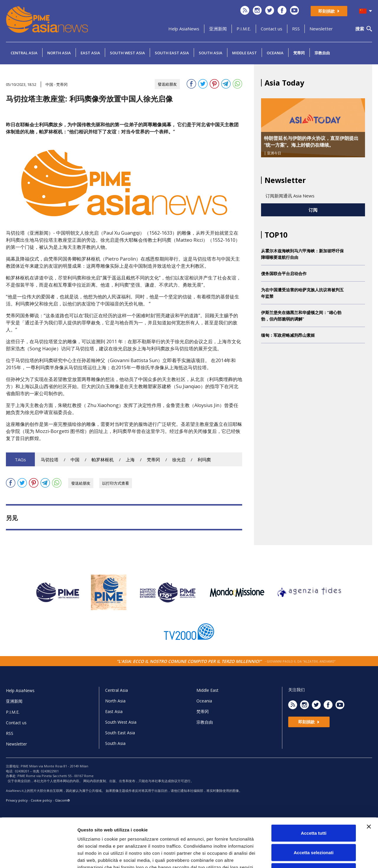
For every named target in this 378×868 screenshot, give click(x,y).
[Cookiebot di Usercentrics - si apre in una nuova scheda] (38, 856)
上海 (130, 460)
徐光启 (179, 460)
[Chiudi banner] (369, 784)
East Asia (90, 53)
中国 (75, 460)
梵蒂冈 (299, 53)
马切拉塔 (50, 460)
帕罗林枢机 (103, 460)
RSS (296, 29)
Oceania (275, 53)
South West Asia (127, 53)
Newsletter (321, 29)
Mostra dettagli (311, 856)
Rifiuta (314, 829)
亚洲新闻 (218, 29)
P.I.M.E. (244, 29)
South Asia (211, 53)
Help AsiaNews (184, 29)
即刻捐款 (329, 11)
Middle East (245, 53)
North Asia (59, 53)
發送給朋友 (167, 84)
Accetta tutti (314, 791)
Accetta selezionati (313, 810)
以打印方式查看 (116, 483)
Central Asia (24, 53)
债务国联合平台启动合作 (284, 273)
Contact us (272, 29)
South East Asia (172, 53)
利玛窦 (204, 460)
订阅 (313, 210)
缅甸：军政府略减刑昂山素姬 (288, 335)
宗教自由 (322, 53)
